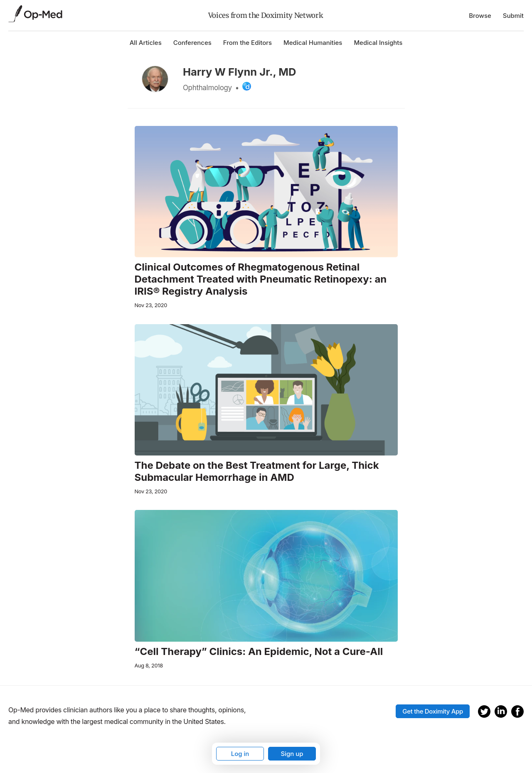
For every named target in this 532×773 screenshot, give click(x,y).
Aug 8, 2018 (149, 666)
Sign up (292, 754)
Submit (513, 16)
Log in (240, 754)
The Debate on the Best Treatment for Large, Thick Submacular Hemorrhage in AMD (257, 471)
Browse (480, 16)
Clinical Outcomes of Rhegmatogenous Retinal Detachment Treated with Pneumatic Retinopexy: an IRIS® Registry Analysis (261, 279)
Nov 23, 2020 (151, 305)
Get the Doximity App (433, 711)
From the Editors (248, 43)
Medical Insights (378, 43)
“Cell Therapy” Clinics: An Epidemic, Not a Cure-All (259, 652)
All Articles (146, 43)
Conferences (192, 43)
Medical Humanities (313, 43)
